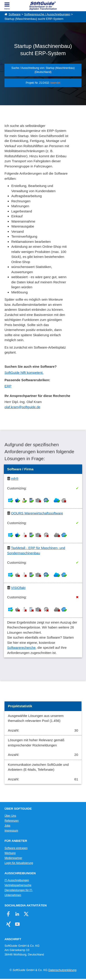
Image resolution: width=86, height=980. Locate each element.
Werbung (10, 853)
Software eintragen (16, 848)
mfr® (15, 479)
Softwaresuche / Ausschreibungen (47, 14)
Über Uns (10, 816)
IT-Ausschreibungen (17, 880)
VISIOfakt (18, 588)
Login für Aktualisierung (19, 863)
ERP (8, 386)
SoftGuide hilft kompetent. (24, 373)
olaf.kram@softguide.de (22, 407)
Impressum (11, 831)
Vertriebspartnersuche (18, 885)
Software (15, 14)
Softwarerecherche (21, 648)
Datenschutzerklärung (62, 970)
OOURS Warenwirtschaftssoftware (37, 513)
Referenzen (12, 821)
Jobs (7, 826)
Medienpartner (13, 858)
